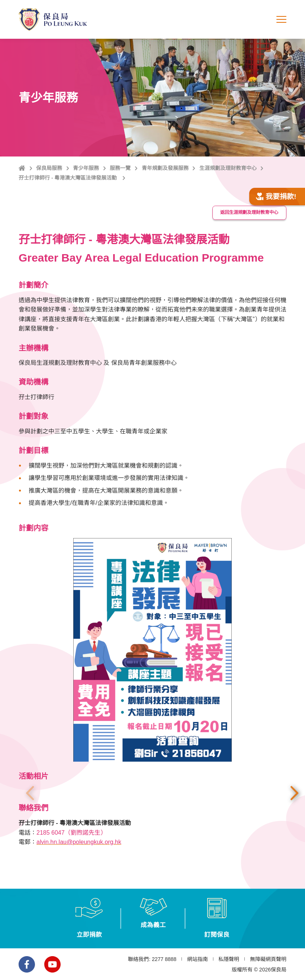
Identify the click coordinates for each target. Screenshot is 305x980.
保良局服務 (49, 168)
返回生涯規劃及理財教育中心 (249, 212)
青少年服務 (86, 168)
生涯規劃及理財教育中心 (228, 168)
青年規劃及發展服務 (165, 168)
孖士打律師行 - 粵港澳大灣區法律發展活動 (68, 178)
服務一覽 (120, 168)
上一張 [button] (30, 793)
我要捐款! (276, 197)
